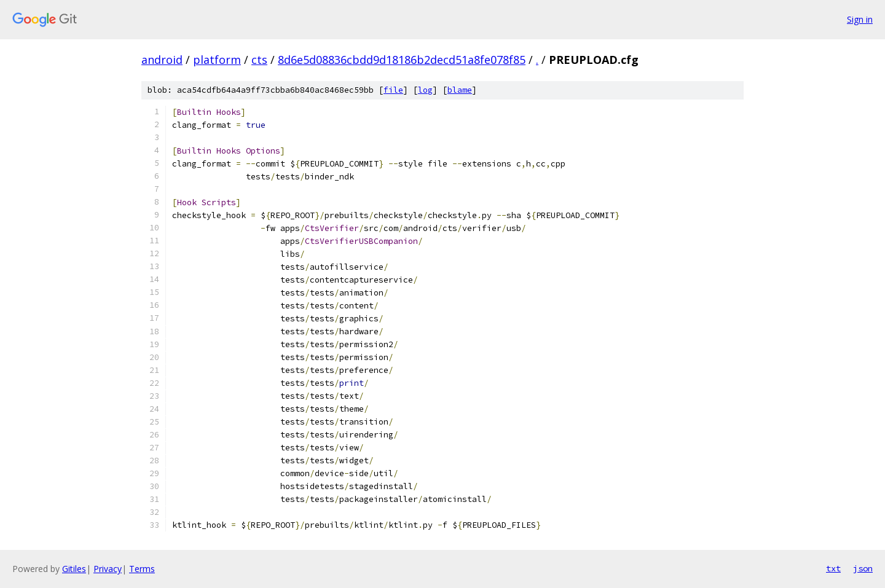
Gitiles (74, 569)
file (393, 90)
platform (217, 60)
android (162, 60)
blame (460, 90)
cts (259, 60)
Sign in (860, 19)
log (425, 90)
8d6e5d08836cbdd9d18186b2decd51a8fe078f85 (402, 60)
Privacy (108, 569)
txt (833, 568)
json (863, 568)
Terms (142, 569)
